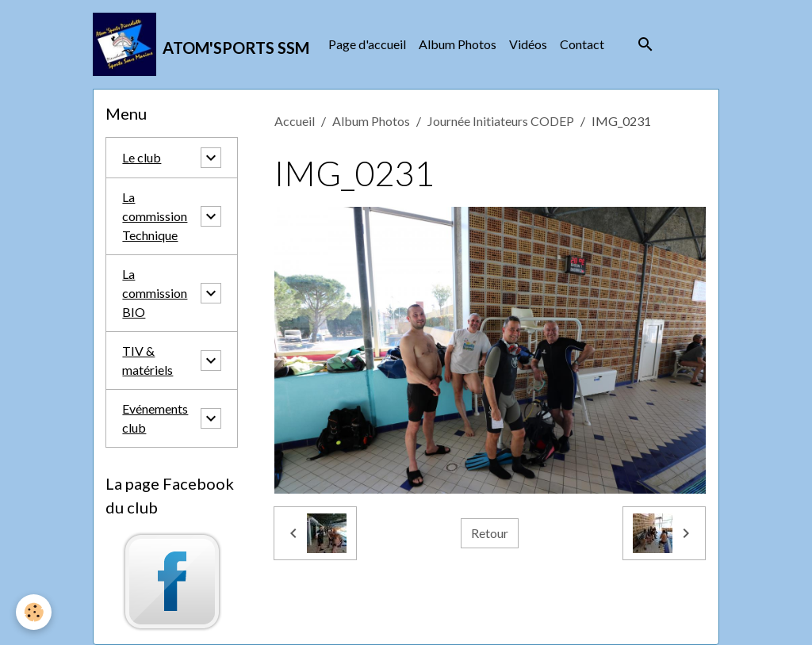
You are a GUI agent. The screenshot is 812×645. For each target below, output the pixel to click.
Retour (490, 533)
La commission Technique (155, 216)
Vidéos (528, 44)
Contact (582, 44)
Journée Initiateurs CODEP (501, 121)
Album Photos (458, 44)
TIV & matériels (147, 360)
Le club (142, 157)
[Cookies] (34, 612)
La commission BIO (155, 293)
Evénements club (155, 418)
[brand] (201, 44)
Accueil (295, 121)
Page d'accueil (367, 44)
